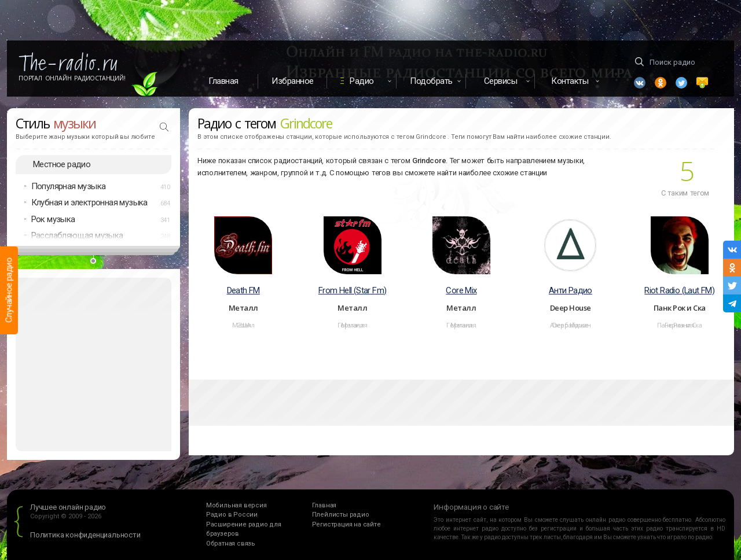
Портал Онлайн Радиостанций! (72, 78)
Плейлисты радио (341, 515)
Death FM (243, 290)
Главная (223, 81)
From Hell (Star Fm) (353, 290)
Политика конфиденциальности (85, 535)
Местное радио (62, 164)
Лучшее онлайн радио (68, 507)
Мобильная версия (236, 505)
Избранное (293, 81)
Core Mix (461, 290)
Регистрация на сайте (346, 524)
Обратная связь (231, 544)
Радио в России (232, 515)
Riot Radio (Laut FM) (679, 290)
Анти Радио (571, 290)
